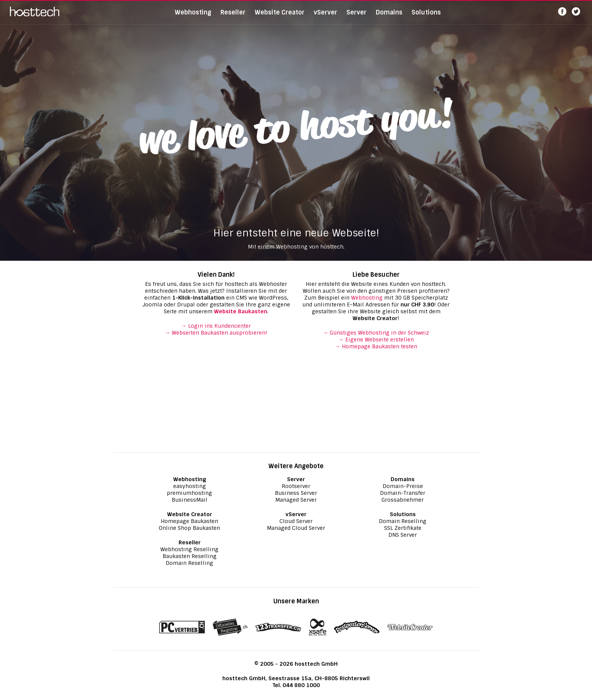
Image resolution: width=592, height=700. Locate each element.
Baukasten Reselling (190, 556)
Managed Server (296, 500)
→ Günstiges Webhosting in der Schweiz (376, 333)
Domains (389, 17)
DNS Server (403, 535)
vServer (326, 17)
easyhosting (190, 486)
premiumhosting (189, 493)
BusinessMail (190, 500)
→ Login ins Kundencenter (216, 326)
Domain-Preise (403, 486)
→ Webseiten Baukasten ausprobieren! (216, 333)
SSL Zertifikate (403, 528)
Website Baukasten (241, 311)
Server (357, 17)
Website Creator (280, 17)
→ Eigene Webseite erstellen (376, 340)
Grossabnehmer (403, 500)
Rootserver (296, 486)
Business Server (296, 493)
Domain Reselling (189, 563)
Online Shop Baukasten (189, 528)
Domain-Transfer (403, 493)
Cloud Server (296, 521)
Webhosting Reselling (189, 549)
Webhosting (193, 17)
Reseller (233, 17)
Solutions (426, 17)
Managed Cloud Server (296, 528)
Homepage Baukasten (189, 521)
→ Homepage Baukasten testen (376, 346)
